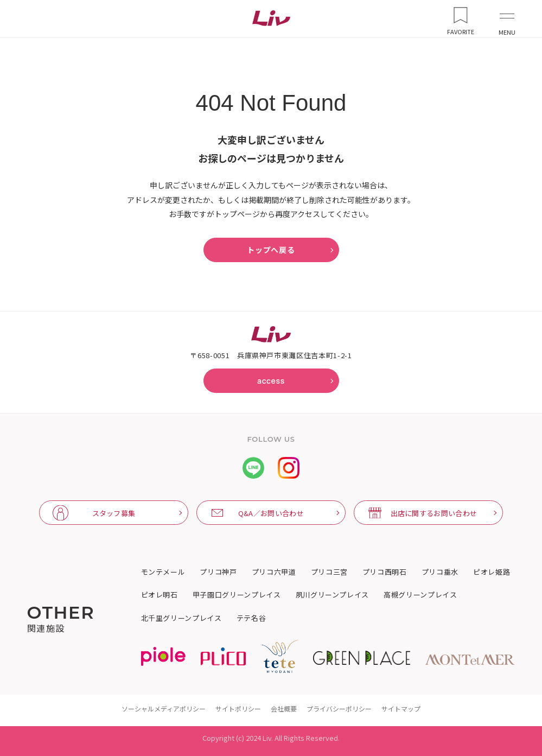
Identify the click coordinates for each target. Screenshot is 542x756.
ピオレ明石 (160, 595)
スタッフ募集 (114, 513)
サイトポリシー (238, 709)
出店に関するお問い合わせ (434, 513)
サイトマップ (401, 709)
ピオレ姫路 (492, 572)
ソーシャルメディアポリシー (164, 709)
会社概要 (284, 709)
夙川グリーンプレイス (333, 595)
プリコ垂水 (440, 572)
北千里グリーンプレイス (181, 618)
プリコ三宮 (329, 572)
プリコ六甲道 (274, 572)
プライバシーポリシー (339, 709)
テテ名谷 (251, 618)
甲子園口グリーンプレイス (237, 595)
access (271, 381)
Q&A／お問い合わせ (271, 513)
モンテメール (163, 572)
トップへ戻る (271, 250)
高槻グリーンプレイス (420, 595)
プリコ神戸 (218, 572)
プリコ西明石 (385, 572)
